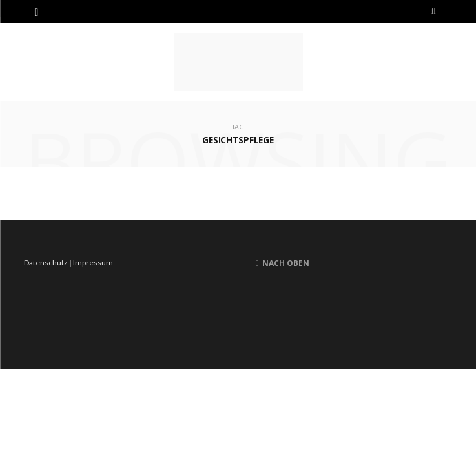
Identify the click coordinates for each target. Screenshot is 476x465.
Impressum (93, 263)
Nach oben (283, 263)
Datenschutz (46, 263)
